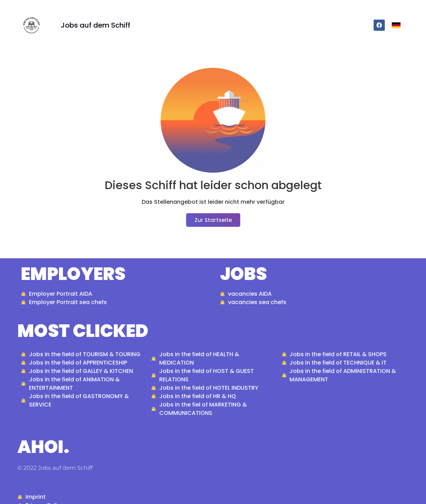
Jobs (243, 274)
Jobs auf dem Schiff (96, 25)
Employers (73, 274)
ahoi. (43, 447)
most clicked (83, 331)
